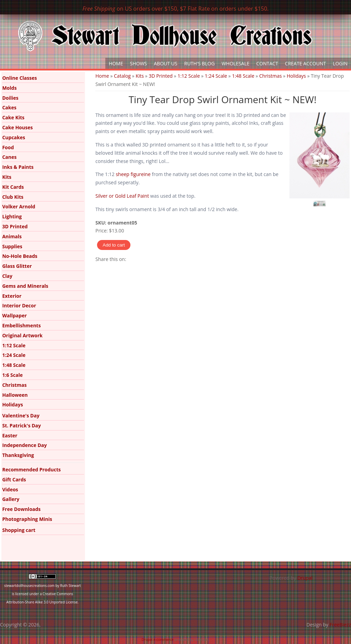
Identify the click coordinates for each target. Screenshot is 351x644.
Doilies (10, 98)
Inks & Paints (18, 167)
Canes (9, 157)
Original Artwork (22, 335)
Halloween (15, 395)
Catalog (122, 76)
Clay (7, 276)
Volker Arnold (19, 206)
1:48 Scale (243, 76)
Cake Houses (17, 127)
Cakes (9, 107)
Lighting (12, 216)
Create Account (305, 63)
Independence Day (24, 445)
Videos (10, 489)
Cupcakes (14, 137)
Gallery (11, 499)
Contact (267, 63)
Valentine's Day (21, 416)
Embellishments (21, 325)
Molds (9, 88)
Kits (140, 76)
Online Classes (19, 78)
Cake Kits (13, 117)
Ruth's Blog (199, 63)
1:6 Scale (12, 375)
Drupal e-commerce (158, 640)
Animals (12, 236)
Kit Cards (13, 187)
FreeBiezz (340, 625)
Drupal (305, 578)
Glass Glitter (17, 266)
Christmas (270, 76)
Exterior (12, 296)
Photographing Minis (27, 519)
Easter (10, 435)
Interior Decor (19, 305)
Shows (139, 63)
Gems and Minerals (25, 286)
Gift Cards (14, 479)
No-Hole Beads (20, 256)
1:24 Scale (216, 76)
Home (116, 63)
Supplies (12, 246)
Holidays (296, 76)
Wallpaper (14, 315)
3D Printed (161, 76)
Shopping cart (19, 530)
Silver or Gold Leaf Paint (122, 196)
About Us (166, 63)
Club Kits (13, 197)
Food (8, 147)
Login (340, 63)
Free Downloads (21, 509)
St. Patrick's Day (21, 425)
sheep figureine (134, 174)
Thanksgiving (18, 455)
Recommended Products (31, 470)
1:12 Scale (189, 76)
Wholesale (236, 63)
